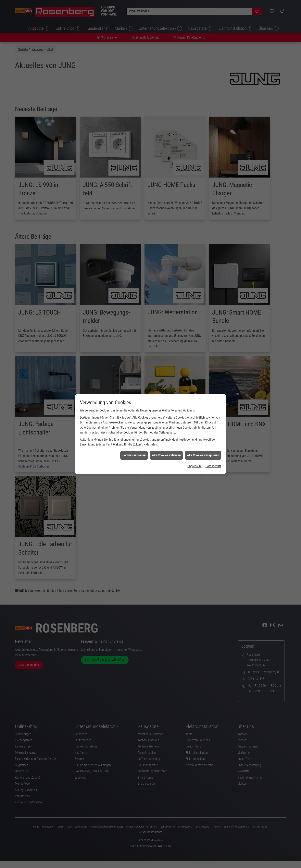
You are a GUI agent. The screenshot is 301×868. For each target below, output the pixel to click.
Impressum (195, 466)
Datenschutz (213, 466)
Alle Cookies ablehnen (166, 455)
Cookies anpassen (134, 455)
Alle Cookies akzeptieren (203, 455)
